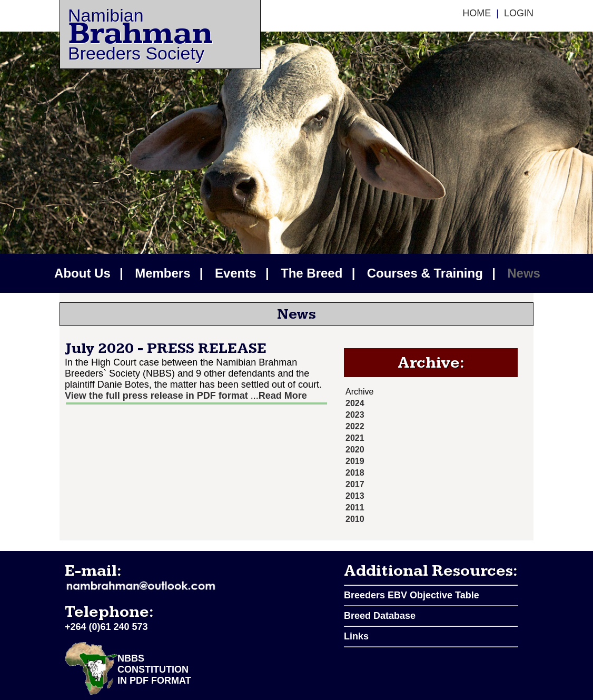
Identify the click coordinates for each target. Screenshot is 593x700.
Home (477, 13)
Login (519, 13)
